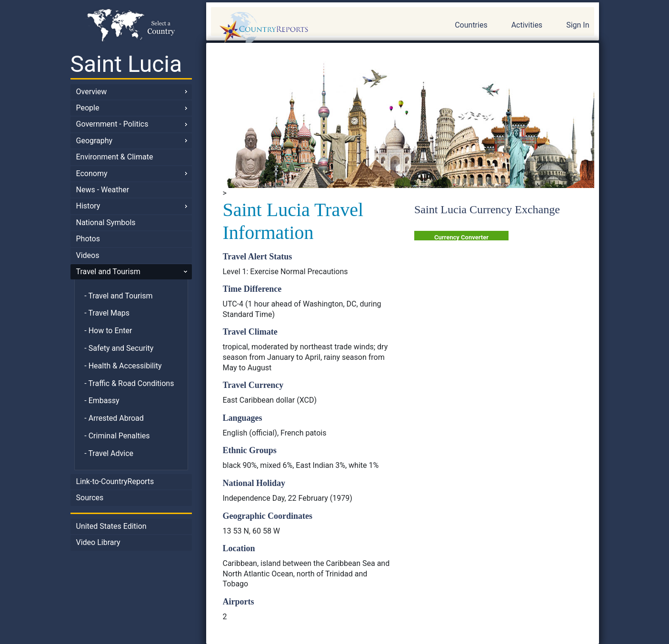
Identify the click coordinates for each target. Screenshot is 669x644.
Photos (88, 239)
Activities (527, 25)
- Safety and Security (119, 348)
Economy (92, 173)
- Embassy (102, 401)
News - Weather (103, 190)
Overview (92, 92)
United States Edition (111, 526)
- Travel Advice (109, 453)
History (88, 206)
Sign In (578, 25)
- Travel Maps (107, 313)
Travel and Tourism (108, 272)
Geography (95, 141)
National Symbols (106, 223)
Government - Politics (112, 124)
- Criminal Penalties (117, 436)
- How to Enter (108, 331)
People (88, 108)
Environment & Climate (115, 157)
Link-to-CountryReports (115, 481)
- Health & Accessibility (123, 366)
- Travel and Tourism (118, 296)
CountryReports (315, 29)
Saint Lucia (126, 64)
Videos (88, 255)
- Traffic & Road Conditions (129, 383)
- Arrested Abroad (114, 418)
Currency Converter (461, 237)
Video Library (98, 542)
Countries (471, 25)
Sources (90, 498)
